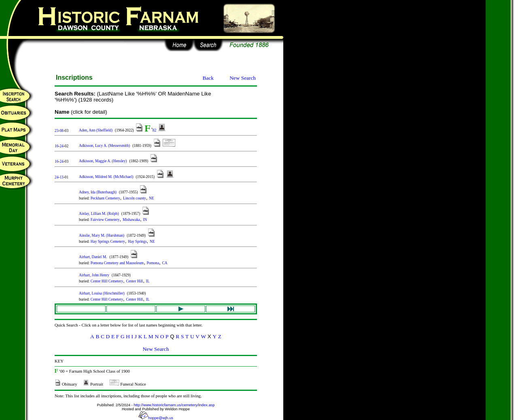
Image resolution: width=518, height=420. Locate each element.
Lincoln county (135, 198)
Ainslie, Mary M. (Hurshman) (102, 235)
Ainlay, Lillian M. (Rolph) (99, 214)
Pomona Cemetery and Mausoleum (117, 263)
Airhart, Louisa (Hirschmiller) (102, 293)
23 (56, 131)
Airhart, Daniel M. (93, 257)
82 (154, 130)
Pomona (153, 263)
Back (208, 78)
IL (148, 281)
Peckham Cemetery (105, 198)
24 (61, 146)
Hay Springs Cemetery (108, 242)
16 (56, 146)
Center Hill (134, 281)
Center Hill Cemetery (107, 281)
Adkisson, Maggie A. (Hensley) (103, 161)
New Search (243, 78)
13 (61, 177)
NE (151, 198)
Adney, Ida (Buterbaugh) (98, 192)
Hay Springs (137, 242)
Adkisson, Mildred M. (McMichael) (106, 177)
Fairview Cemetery (105, 220)
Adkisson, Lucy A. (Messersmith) (104, 146)
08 (61, 131)
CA (165, 263)
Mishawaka (131, 220)
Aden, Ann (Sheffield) (96, 130)
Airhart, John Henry (94, 275)
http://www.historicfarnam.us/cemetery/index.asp (174, 405)
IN (145, 220)
